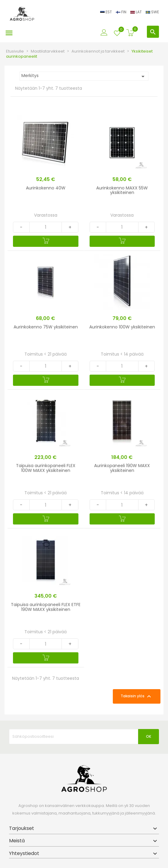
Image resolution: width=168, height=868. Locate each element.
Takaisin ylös (137, 696)
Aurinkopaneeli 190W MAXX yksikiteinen (122, 468)
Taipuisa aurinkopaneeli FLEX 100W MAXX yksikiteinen (46, 468)
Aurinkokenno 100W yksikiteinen (122, 327)
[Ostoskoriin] (46, 241)
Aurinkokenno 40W (46, 188)
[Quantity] (46, 227)
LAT (136, 12)
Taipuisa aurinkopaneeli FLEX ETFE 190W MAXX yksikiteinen (46, 607)
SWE (152, 12)
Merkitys (84, 76)
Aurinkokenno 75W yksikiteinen (46, 327)
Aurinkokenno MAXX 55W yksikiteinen (122, 190)
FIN (122, 12)
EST (106, 12)
